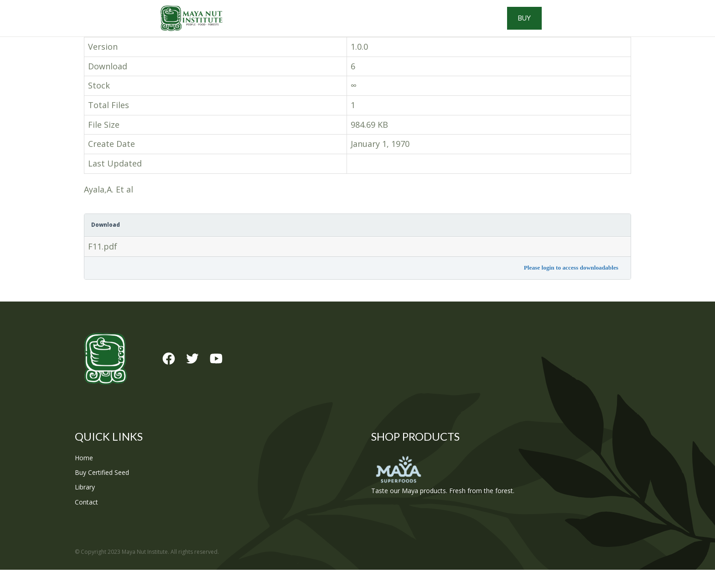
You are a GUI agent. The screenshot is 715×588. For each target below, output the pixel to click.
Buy (599, 27)
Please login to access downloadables (571, 286)
